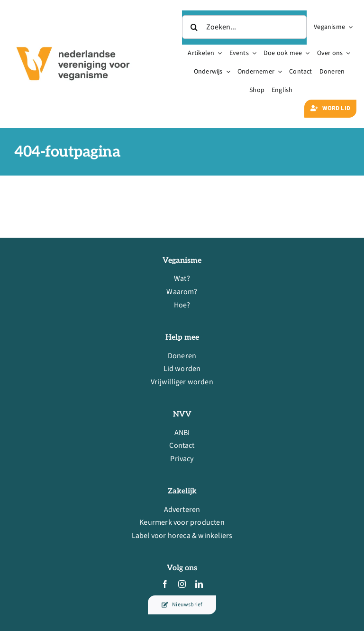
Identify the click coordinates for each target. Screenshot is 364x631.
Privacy (182, 459)
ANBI (182, 433)
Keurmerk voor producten (182, 523)
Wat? (182, 279)
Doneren (182, 356)
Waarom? (182, 292)
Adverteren (182, 510)
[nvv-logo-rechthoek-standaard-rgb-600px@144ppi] (74, 40)
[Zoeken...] (244, 27)
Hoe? (182, 305)
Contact (182, 445)
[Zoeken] (194, 27)
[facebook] (165, 584)
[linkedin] (199, 584)
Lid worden (182, 369)
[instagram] (182, 584)
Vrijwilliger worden (182, 382)
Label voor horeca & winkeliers (182, 536)
